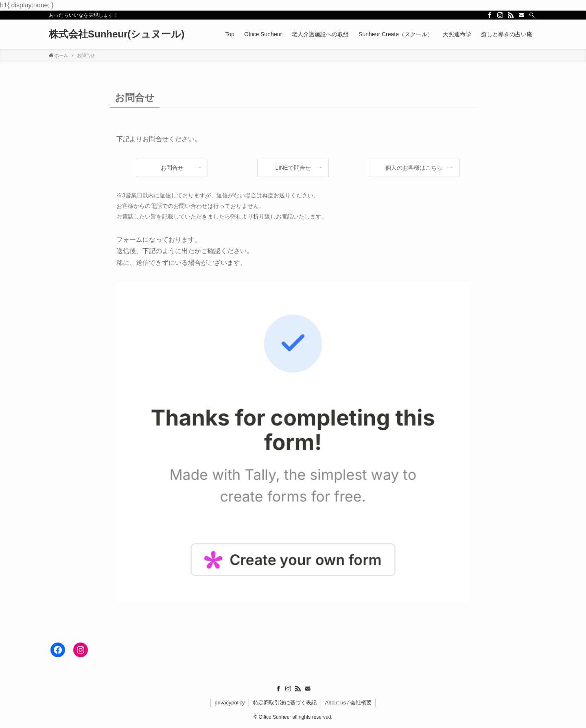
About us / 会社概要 (348, 703)
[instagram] (500, 15)
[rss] (511, 15)
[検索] (532, 15)
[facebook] (490, 15)
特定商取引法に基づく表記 (285, 703)
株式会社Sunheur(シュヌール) (117, 34)
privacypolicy (230, 703)
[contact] (521, 15)
